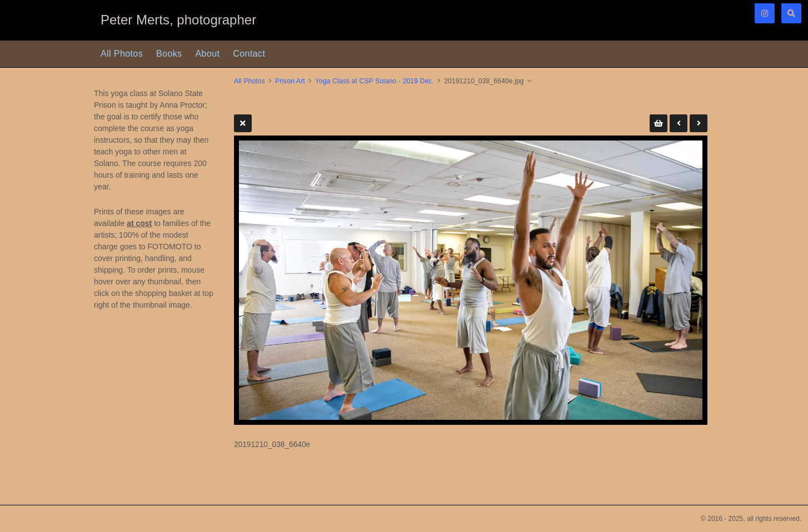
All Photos (122, 54)
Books (169, 54)
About (208, 54)
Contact (249, 54)
